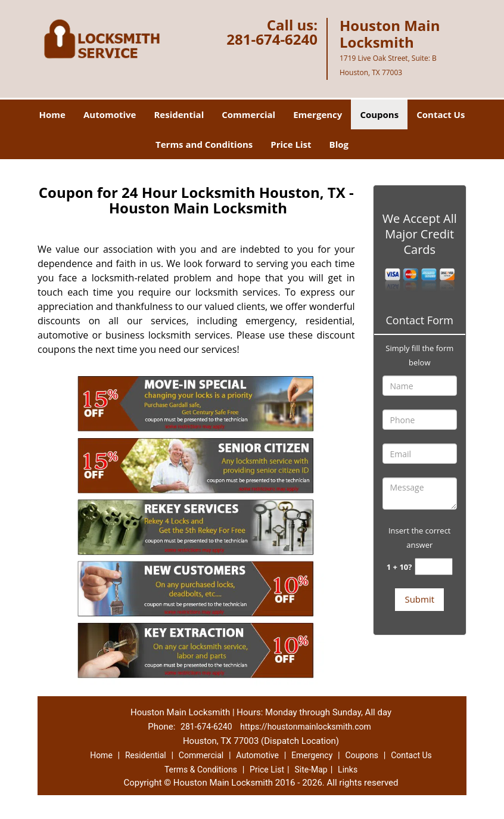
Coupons (379, 114)
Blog (339, 144)
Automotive (110, 114)
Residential (179, 114)
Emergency (318, 114)
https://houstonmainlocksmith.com (306, 727)
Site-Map (311, 770)
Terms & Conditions (201, 770)
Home (52, 114)
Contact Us (441, 114)
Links (348, 770)
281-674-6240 (272, 39)
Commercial (248, 114)
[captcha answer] (434, 567)
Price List (291, 144)
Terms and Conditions (204, 144)
